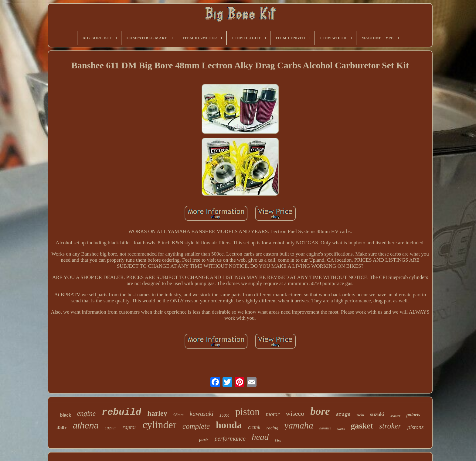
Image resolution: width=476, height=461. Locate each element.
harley (157, 413)
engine (86, 413)
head (260, 437)
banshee (325, 428)
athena (86, 426)
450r (61, 427)
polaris (413, 415)
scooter (395, 416)
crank (254, 427)
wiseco (295, 413)
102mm (110, 428)
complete (196, 426)
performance (230, 439)
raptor (129, 427)
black (66, 415)
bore (320, 411)
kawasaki (202, 414)
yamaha (299, 425)
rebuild (121, 412)
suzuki (377, 414)
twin (360, 415)
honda (229, 425)
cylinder (159, 425)
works (341, 429)
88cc (278, 440)
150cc (224, 415)
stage (343, 415)
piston (248, 412)
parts (204, 439)
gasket (362, 426)
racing (272, 428)
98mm (178, 415)
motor (273, 414)
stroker (390, 426)
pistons (416, 427)
